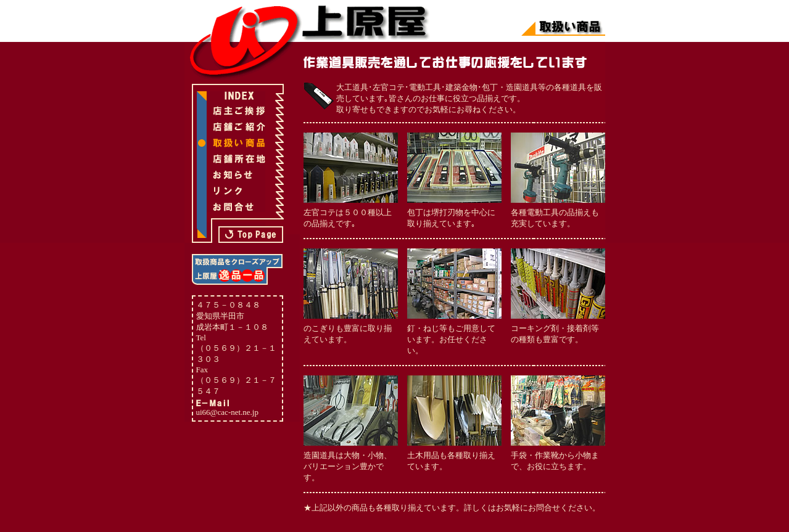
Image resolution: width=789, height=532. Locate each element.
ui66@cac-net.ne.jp (228, 412)
